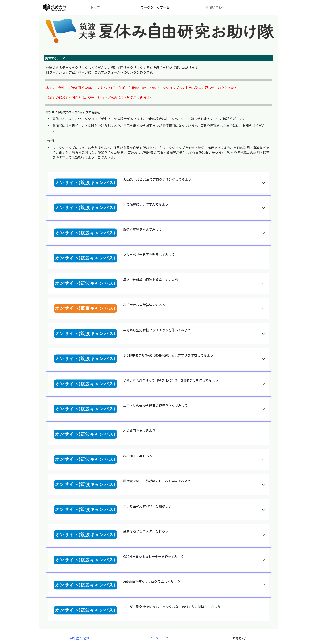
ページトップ (158, 638)
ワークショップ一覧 (155, 7)
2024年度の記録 (77, 638)
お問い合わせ (215, 7)
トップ (95, 7)
